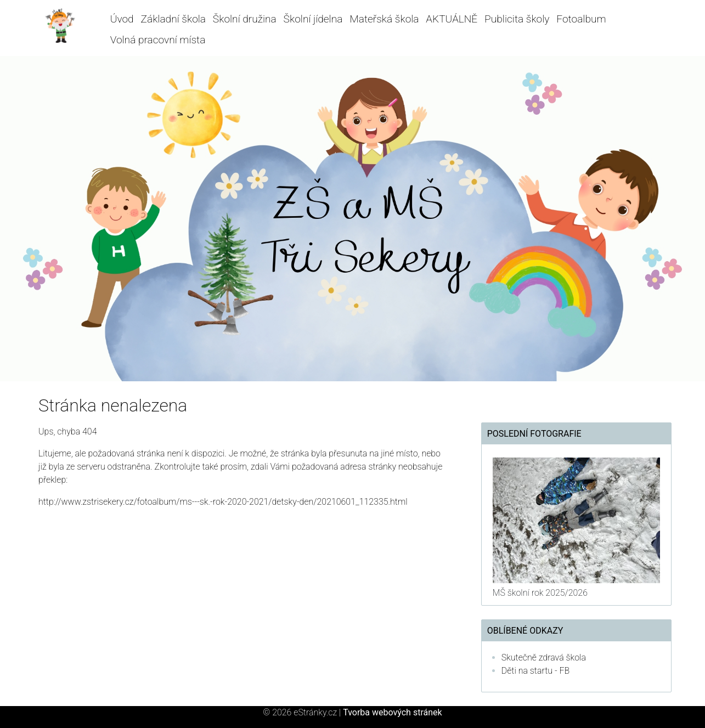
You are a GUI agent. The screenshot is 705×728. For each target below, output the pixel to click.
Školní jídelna (313, 19)
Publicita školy (517, 19)
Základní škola (173, 19)
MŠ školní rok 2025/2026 (540, 593)
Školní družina (245, 19)
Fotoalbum (581, 19)
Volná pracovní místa (158, 40)
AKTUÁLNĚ (452, 19)
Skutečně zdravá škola (544, 658)
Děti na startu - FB (536, 671)
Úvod (122, 19)
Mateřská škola (384, 19)
